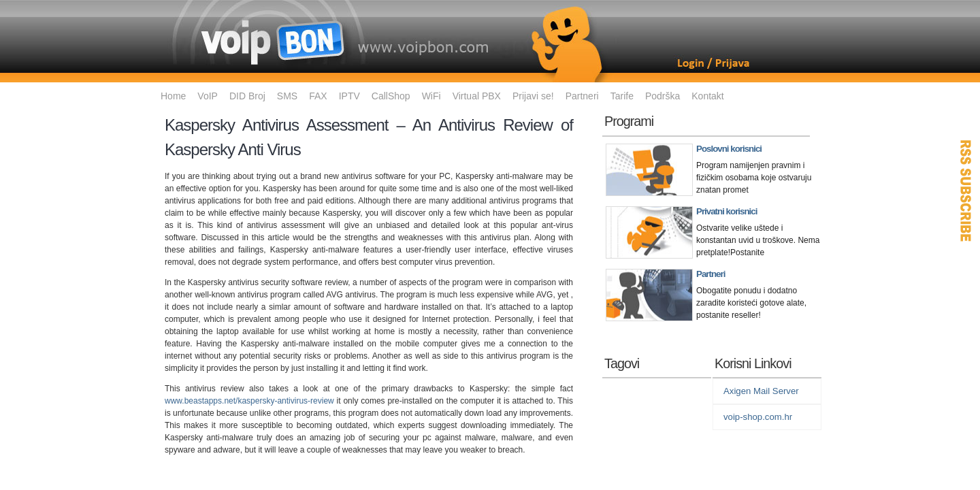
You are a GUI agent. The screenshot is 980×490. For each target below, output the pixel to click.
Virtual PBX (477, 96)
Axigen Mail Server (761, 391)
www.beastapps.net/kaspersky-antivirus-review (249, 401)
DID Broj (247, 96)
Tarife (622, 96)
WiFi (431, 96)
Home (173, 96)
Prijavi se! (533, 96)
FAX (318, 96)
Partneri (582, 96)
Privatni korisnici (726, 211)
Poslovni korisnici (729, 149)
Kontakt (707, 96)
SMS (287, 96)
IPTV (349, 96)
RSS (966, 191)
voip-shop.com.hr (758, 417)
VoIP (208, 96)
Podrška (663, 96)
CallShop (391, 96)
